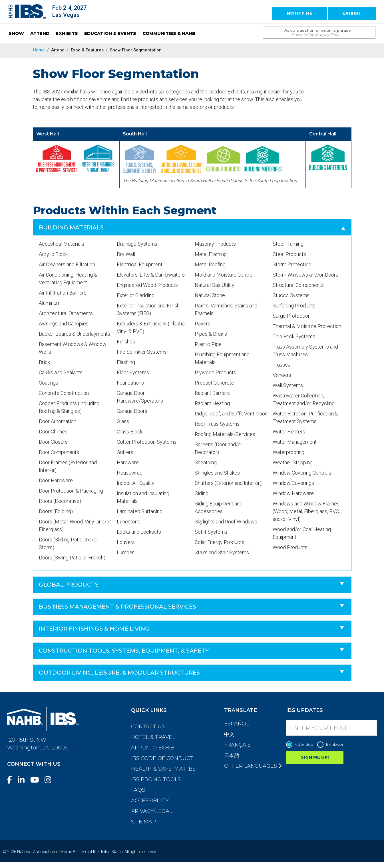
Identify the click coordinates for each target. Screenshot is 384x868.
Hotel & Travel (153, 737)
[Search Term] (313, 33)
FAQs (138, 790)
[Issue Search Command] (368, 27)
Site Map (143, 822)
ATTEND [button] (40, 33)
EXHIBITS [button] (67, 33)
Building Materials (71, 227)
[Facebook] (12, 780)
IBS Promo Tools (156, 779)
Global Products (69, 585)
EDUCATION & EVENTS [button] (110, 33)
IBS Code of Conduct (162, 758)
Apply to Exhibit (155, 748)
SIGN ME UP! (315, 757)
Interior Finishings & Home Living (94, 629)
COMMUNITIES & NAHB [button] (169, 33)
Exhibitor (332, 744)
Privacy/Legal (152, 811)
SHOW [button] (16, 33)
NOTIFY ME (299, 13)
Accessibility (150, 801)
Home (39, 50)
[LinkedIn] (23, 780)
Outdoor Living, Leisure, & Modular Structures (119, 673)
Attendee (301, 744)
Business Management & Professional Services (117, 607)
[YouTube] (37, 780)
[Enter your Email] (331, 728)
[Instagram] (50, 780)
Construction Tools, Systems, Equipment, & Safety (124, 651)
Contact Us (148, 727)
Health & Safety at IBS (163, 769)
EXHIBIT (352, 13)
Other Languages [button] (253, 766)
